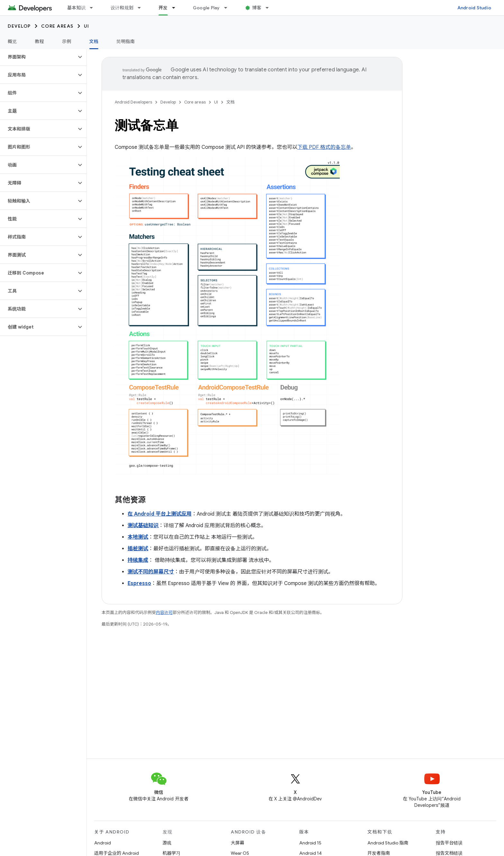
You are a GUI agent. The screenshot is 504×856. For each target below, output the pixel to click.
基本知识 (76, 8)
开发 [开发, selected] (163, 8)
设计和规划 (122, 8)
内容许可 (164, 613)
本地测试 (138, 537)
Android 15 (310, 843)
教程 (40, 41)
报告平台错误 (449, 843)
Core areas (57, 26)
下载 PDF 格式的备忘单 (324, 147)
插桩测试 (138, 549)
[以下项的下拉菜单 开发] (176, 8)
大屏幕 (238, 843)
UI (87, 26)
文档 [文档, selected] (94, 41)
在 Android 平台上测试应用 (160, 514)
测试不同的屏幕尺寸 (151, 572)
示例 (67, 41)
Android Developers (133, 102)
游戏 (167, 843)
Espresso (139, 583)
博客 (257, 8)
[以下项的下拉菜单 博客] (270, 8)
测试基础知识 (143, 526)
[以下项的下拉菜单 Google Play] (229, 8)
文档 (230, 102)
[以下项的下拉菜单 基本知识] (94, 8)
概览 (12, 41)
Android (103, 843)
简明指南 (126, 41)
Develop (19, 26)
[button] (38, 57)
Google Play (206, 8)
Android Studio (474, 8)
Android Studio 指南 (388, 843)
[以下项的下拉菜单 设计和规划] (142, 8)
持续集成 (138, 560)
